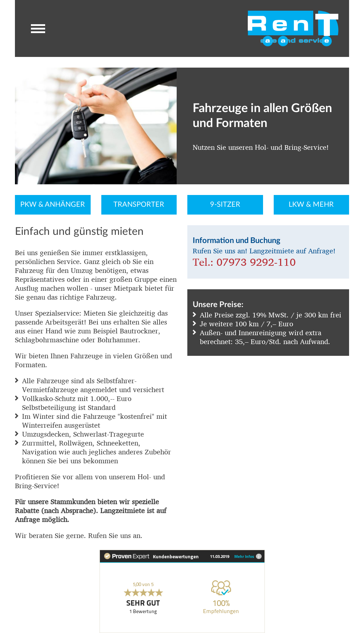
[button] (38, 29)
